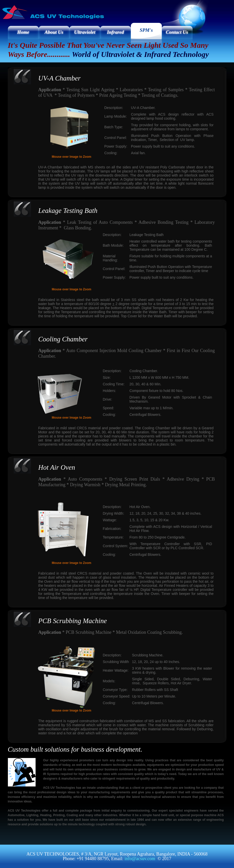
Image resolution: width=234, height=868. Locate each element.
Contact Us (177, 32)
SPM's (146, 30)
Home (23, 32)
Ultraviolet (85, 32)
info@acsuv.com (140, 859)
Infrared (115, 32)
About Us (54, 32)
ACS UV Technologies (33, 16)
